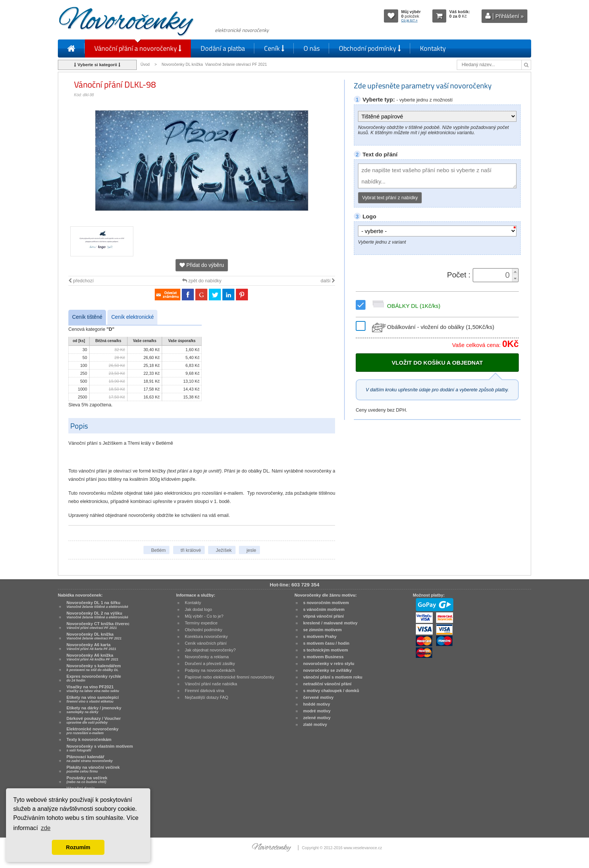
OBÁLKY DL (405, 306)
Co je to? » (409, 20)
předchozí (81, 281)
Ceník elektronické (132, 317)
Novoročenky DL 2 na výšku (97, 615)
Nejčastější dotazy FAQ (207, 697)
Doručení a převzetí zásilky (210, 663)
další (328, 281)
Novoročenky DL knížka (94, 636)
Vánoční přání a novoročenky (138, 48)
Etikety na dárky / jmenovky (94, 710)
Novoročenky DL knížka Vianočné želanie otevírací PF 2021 (214, 64)
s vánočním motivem (324, 609)
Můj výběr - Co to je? (204, 616)
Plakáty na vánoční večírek (93, 769)
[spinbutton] (493, 275)
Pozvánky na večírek (87, 780)
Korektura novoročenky (206, 636)
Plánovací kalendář (90, 759)
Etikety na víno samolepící (93, 699)
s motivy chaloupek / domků (331, 691)
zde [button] (46, 828)
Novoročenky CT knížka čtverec (98, 626)
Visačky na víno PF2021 (93, 689)
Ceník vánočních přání (206, 643)
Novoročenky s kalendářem (94, 668)
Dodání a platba (223, 48)
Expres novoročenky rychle (94, 678)
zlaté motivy (315, 724)
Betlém (158, 550)
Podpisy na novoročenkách (210, 670)
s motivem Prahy (320, 636)
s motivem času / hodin (326, 643)
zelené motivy (317, 718)
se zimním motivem (322, 630)
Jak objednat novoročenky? (210, 650)
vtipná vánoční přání (323, 616)
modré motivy (317, 711)
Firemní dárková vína (205, 691)
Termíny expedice (201, 623)
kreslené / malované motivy (330, 623)
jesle (251, 550)
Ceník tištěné (87, 317)
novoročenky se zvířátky (327, 670)
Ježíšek (224, 550)
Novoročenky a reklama (207, 657)
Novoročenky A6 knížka (92, 657)
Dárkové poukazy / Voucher (94, 720)
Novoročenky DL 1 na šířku (97, 604)
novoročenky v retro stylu (329, 663)
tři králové (191, 550)
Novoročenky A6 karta (91, 647)
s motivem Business (323, 657)
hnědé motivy (317, 704)
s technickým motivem (325, 650)
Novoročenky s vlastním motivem (100, 748)
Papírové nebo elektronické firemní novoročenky (230, 677)
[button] (515, 272)
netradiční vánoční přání (327, 684)
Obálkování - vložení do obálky (432, 327)
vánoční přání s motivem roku (333, 677)
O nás (312, 48)
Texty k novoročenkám (89, 739)
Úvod (145, 64)
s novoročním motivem (326, 603)
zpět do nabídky (202, 281)
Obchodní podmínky (370, 48)
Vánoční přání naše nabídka (211, 684)
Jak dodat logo (198, 609)
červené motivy (318, 697)
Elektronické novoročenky (93, 731)
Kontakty (433, 48)
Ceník (274, 48)
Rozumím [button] (78, 847)
